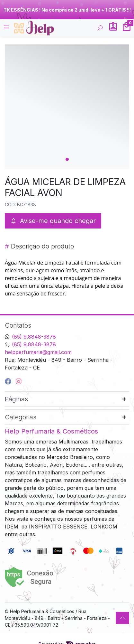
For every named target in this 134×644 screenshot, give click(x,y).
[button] (113, 28)
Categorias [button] (21, 417)
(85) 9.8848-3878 (34, 337)
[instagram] (19, 381)
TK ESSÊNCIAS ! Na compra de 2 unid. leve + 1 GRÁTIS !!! (67, 10)
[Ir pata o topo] (122, 618)
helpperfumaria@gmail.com (38, 352)
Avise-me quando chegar (53, 221)
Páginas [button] (16, 399)
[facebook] (9, 381)
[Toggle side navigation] (7, 28)
